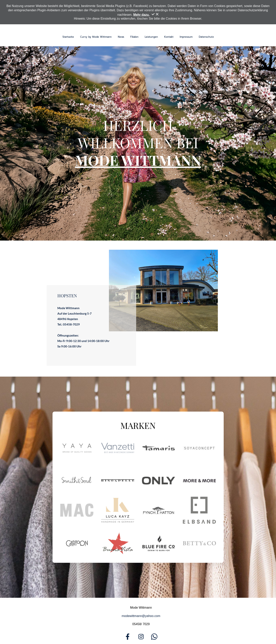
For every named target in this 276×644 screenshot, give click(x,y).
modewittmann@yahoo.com (141, 616)
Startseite (68, 37)
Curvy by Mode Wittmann (96, 37)
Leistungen (151, 37)
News (121, 37)
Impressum (186, 37)
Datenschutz (206, 37)
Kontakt (169, 37)
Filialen (134, 37)
